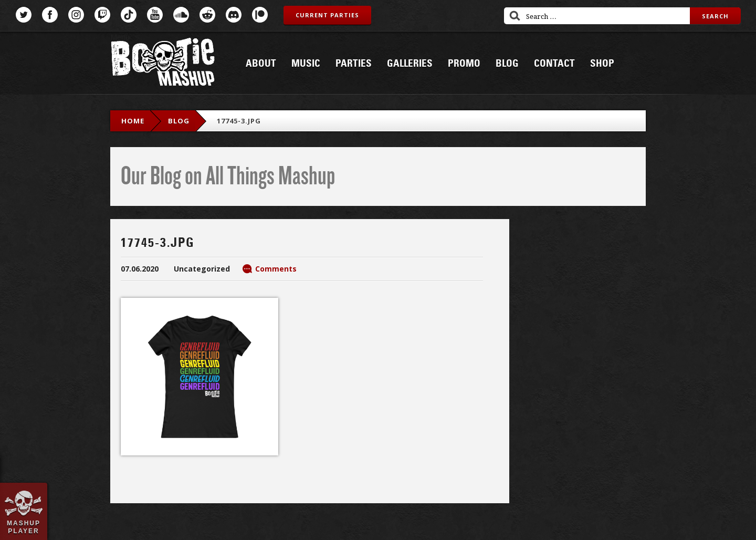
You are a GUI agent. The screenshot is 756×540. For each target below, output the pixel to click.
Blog (507, 64)
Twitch (102, 15)
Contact (554, 64)
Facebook (50, 15)
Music (306, 64)
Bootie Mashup (163, 64)
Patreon (260, 15)
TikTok (129, 15)
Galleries (410, 64)
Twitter (24, 15)
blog (179, 121)
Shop (602, 64)
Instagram (76, 15)
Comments (276, 269)
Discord (234, 15)
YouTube (155, 15)
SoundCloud (181, 15)
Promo (464, 64)
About (261, 64)
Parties (354, 64)
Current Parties (327, 15)
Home (133, 121)
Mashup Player (24, 527)
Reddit (207, 15)
